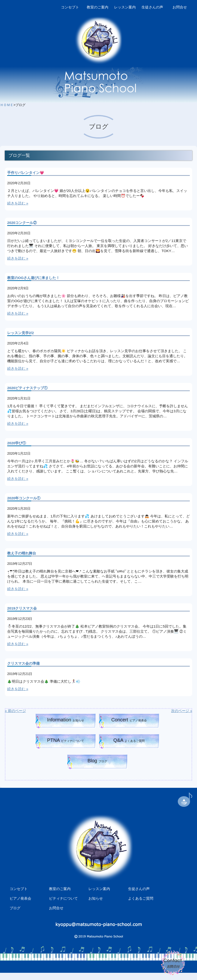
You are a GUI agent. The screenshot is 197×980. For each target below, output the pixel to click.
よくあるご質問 (141, 898)
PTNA (66, 740)
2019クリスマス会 (22, 608)
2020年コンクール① (24, 498)
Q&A (129, 740)
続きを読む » (18, 203)
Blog (97, 761)
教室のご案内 (98, 7)
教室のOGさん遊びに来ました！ (33, 278)
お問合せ (180, 7)
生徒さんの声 (152, 7)
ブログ (15, 908)
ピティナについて (63, 898)
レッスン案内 (125, 7)
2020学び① (17, 443)
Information (66, 720)
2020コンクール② (22, 223)
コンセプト (70, 7)
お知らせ (96, 898)
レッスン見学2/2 (21, 333)
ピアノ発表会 (20, 898)
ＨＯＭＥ (7, 105)
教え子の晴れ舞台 (22, 553)
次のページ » (182, 711)
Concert (129, 720)
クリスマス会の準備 (23, 663)
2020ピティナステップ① (27, 388)
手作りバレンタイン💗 (26, 173)
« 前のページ (15, 711)
